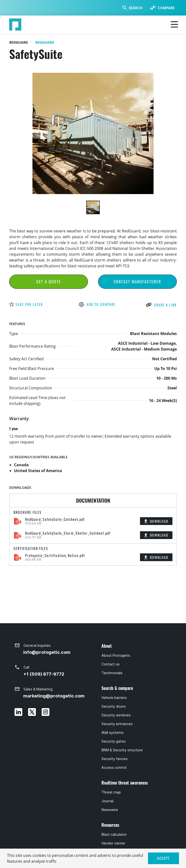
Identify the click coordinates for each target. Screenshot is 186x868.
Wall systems (112, 733)
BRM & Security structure (122, 750)
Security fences (115, 759)
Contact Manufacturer (137, 282)
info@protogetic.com (47, 652)
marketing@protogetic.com (54, 696)
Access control (114, 768)
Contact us (111, 664)
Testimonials (112, 673)
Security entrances (117, 724)
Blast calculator (114, 835)
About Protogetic (116, 655)
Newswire (110, 810)
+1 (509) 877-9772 (44, 674)
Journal (107, 801)
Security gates (114, 741)
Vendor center (113, 843)
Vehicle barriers (114, 698)
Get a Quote (49, 282)
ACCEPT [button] (163, 858)
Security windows (116, 715)
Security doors (114, 706)
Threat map (111, 792)
